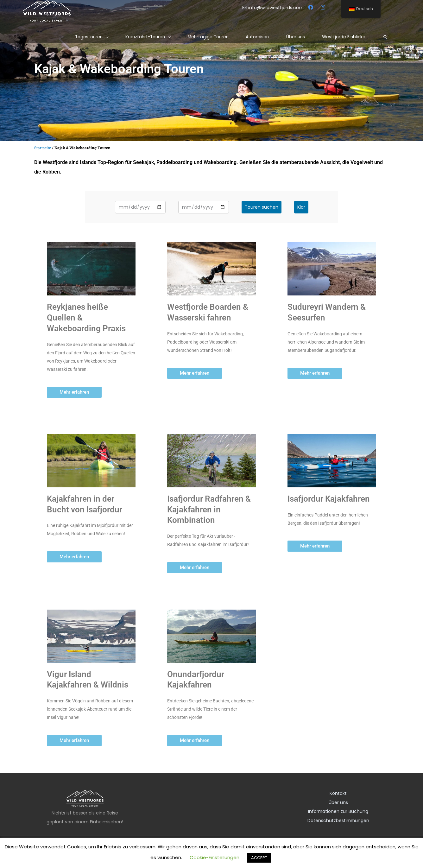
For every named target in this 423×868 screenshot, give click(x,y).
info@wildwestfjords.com (274, 8)
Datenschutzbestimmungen (338, 820)
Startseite (43, 148)
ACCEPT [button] (259, 858)
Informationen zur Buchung (338, 811)
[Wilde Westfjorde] (47, 11)
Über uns (338, 802)
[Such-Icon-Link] (386, 37)
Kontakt (338, 793)
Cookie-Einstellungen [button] (215, 857)
